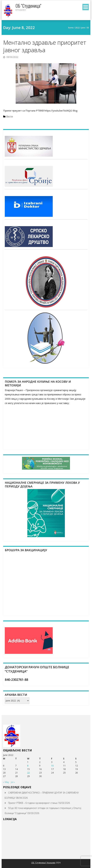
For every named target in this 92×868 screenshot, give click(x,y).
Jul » (13, 782)
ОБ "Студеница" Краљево (43, 863)
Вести (10, 116)
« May (6, 782)
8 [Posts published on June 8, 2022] (28, 766)
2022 (77, 28)
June (83, 28)
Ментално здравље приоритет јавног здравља (45, 46)
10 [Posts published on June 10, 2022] (52, 766)
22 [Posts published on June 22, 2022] (28, 773)
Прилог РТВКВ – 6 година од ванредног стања (33, 803)
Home (71, 28)
